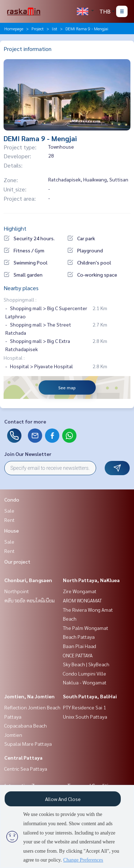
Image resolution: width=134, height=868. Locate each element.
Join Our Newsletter (28, 454)
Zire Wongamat (80, 591)
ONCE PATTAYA (78, 655)
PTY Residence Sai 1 (85, 707)
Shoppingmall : (20, 299)
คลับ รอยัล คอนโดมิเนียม (29, 600)
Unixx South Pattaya (85, 717)
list (54, 29)
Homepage (14, 29)
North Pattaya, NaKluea (91, 580)
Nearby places (21, 288)
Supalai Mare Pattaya (28, 744)
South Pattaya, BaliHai (90, 696)
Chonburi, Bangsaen (28, 580)
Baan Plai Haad (80, 646)
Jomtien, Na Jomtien (29, 696)
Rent (9, 520)
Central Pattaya (23, 757)
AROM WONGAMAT (82, 600)
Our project (17, 561)
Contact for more (25, 421)
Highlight (15, 228)
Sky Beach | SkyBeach (86, 664)
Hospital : (14, 358)
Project (38, 29)
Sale (9, 510)
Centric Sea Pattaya (26, 769)
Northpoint (17, 591)
